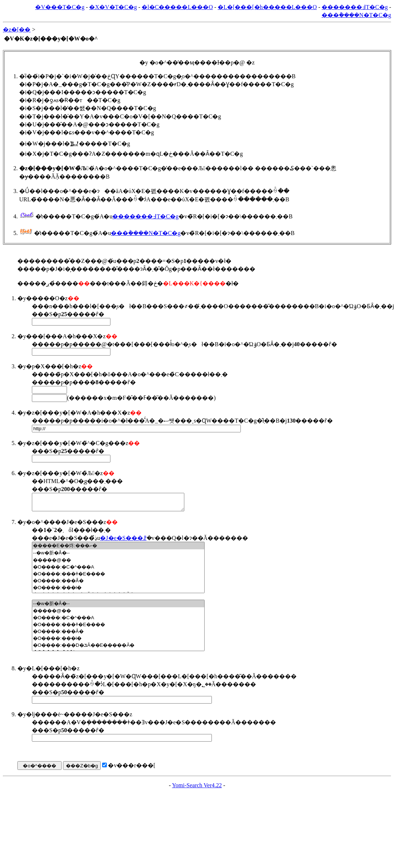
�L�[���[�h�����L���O (267, 7)
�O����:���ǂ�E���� (118, 577)
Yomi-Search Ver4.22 (197, 789)
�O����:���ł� (118, 591)
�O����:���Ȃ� (118, 584)
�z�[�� (17, 30)
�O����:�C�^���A (118, 570)
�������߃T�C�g (355, 7)
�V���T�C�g (60, 7)
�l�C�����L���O (177, 7)
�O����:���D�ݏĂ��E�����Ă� (118, 648)
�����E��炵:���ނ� (118, 549)
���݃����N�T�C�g (356, 15)
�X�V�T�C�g (113, 7)
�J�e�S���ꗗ (123, 541)
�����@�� (118, 563)
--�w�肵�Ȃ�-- (118, 556)
